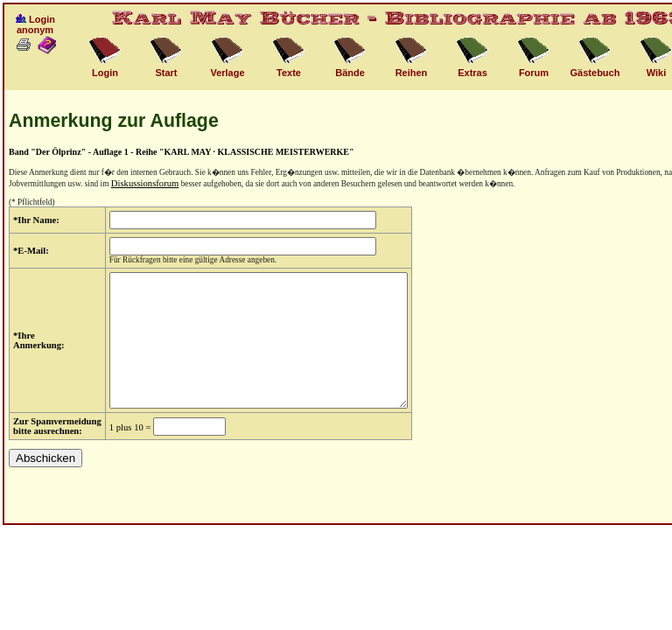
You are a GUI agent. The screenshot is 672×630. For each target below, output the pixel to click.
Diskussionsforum (145, 183)
